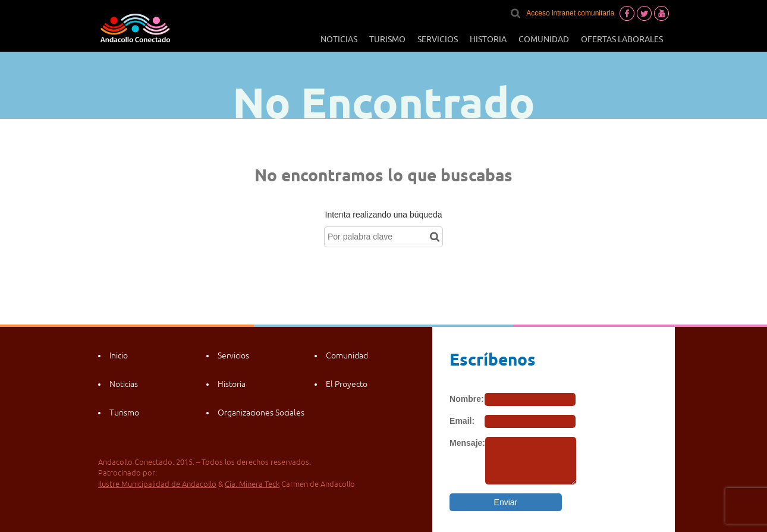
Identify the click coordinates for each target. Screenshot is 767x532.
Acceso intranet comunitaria (570, 13)
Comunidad (544, 39)
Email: (462, 421)
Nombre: (467, 399)
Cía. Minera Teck (252, 484)
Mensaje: (467, 443)
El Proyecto (347, 384)
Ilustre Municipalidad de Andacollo (157, 484)
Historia (488, 39)
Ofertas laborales (622, 39)
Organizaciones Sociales (261, 413)
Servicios (438, 39)
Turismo (387, 39)
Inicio (119, 355)
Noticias (339, 39)
